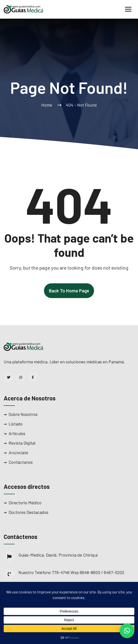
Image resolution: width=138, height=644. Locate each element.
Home (48, 105)
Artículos (17, 433)
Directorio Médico (25, 503)
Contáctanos (21, 462)
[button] (127, 631)
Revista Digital (22, 443)
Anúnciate (18, 452)
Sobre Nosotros (23, 414)
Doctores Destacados (28, 512)
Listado (16, 424)
